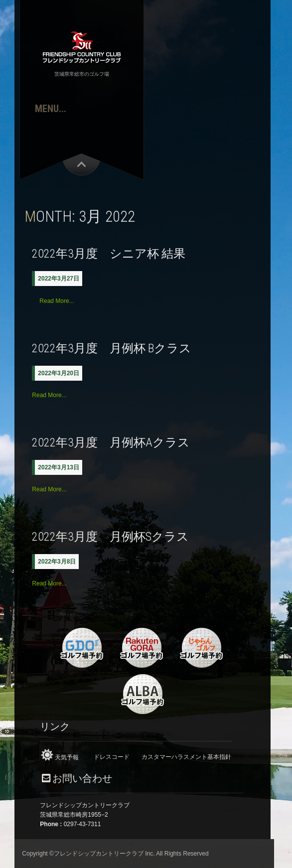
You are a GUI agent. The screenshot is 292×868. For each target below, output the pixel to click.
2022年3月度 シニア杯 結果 (109, 254)
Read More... (57, 301)
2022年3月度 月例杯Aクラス (111, 442)
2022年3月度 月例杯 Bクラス (112, 348)
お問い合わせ (82, 779)
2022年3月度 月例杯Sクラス (110, 537)
